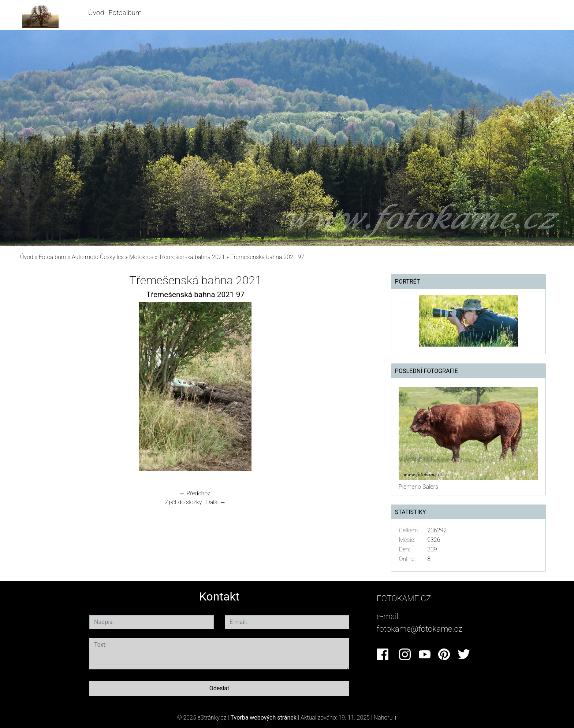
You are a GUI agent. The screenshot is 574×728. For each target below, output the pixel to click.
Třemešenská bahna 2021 (192, 257)
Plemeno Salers (418, 487)
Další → (216, 502)
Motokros (141, 257)
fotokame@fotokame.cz (420, 629)
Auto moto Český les (98, 257)
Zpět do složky (183, 502)
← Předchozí (195, 493)
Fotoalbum (125, 13)
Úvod (96, 13)
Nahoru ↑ (385, 718)
